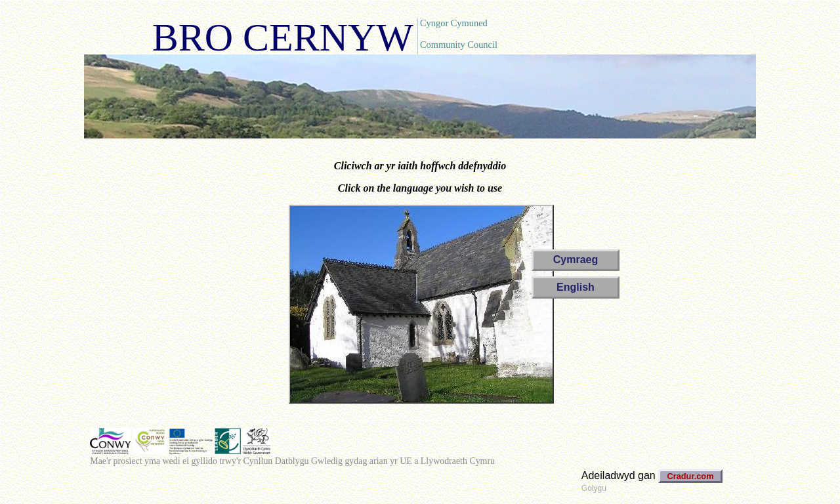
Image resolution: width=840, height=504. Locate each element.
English (576, 287)
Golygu (594, 488)
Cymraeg (576, 260)
